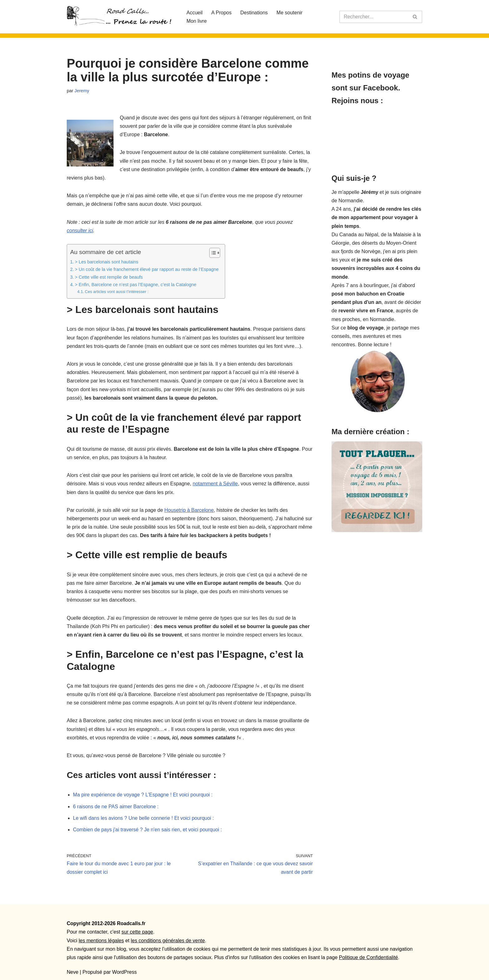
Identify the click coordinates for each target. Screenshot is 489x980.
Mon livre (197, 21)
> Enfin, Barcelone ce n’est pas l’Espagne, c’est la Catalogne (136, 285)
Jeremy (82, 91)
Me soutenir (290, 13)
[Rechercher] (374, 17)
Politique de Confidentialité (368, 957)
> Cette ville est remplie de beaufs (109, 277)
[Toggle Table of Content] (212, 253)
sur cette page (137, 932)
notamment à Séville (215, 484)
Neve (73, 972)
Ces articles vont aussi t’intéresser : (117, 292)
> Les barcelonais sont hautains (107, 262)
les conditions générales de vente (168, 941)
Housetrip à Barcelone (189, 510)
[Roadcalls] (121, 17)
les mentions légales (101, 941)
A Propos (222, 13)
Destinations (254, 13)
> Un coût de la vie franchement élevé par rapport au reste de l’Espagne (147, 269)
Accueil (195, 13)
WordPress (125, 972)
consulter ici (80, 231)
